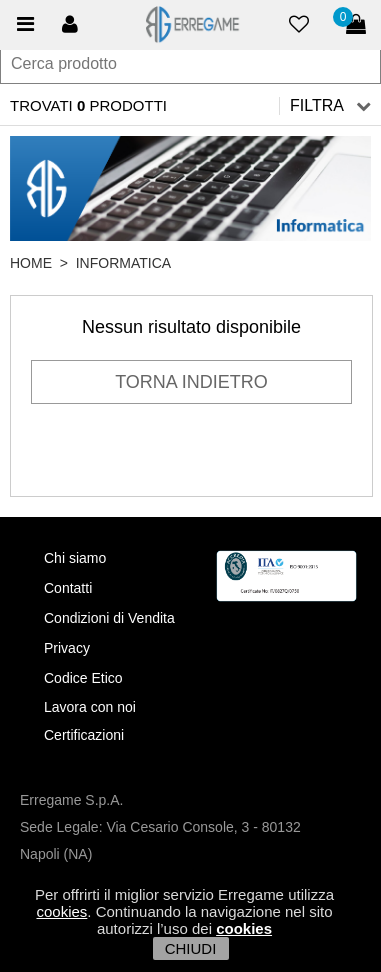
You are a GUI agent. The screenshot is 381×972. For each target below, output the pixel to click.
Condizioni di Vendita (109, 618)
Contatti (68, 588)
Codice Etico (83, 678)
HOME (31, 263)
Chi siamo (75, 558)
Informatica (123, 263)
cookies (61, 911)
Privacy (67, 648)
